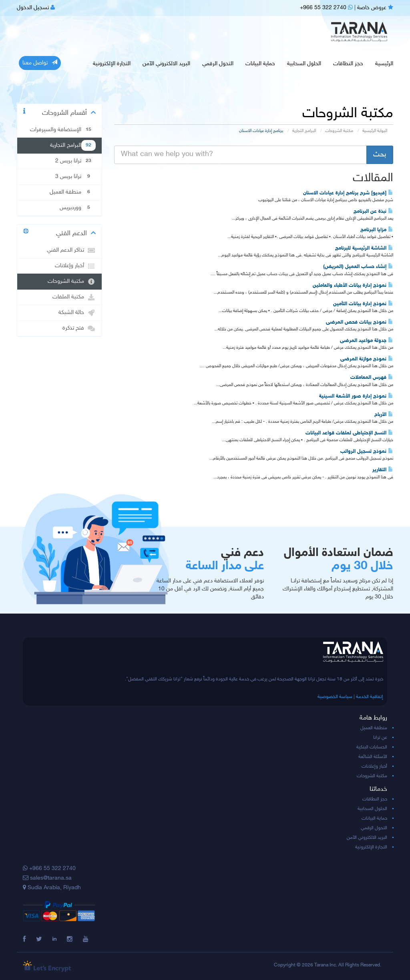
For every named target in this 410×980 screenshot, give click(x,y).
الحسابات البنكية (372, 747)
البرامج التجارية (304, 131)
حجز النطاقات (348, 64)
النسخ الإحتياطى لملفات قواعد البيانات (349, 433)
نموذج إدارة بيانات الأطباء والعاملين (353, 286)
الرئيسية (384, 64)
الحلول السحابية (304, 64)
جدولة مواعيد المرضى (367, 341)
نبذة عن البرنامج (373, 212)
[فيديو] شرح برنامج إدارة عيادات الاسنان (348, 193)
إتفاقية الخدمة (370, 697)
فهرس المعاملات (372, 378)
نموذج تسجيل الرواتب (367, 452)
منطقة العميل (374, 728)
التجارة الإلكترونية (112, 64)
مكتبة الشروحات (339, 131)
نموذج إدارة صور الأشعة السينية (356, 396)
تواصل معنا (40, 63)
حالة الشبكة (77, 313)
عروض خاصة (375, 8)
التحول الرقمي (218, 64)
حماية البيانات (260, 64)
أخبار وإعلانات (75, 266)
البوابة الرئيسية (375, 131)
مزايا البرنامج (377, 230)
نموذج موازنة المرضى (367, 359)
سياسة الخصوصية (335, 697)
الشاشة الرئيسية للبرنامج (364, 248)
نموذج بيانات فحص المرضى (360, 322)
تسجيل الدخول (36, 8)
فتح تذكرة (79, 328)
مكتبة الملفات (74, 297)
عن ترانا (380, 738)
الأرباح (384, 415)
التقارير (383, 470)
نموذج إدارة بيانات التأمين (363, 304)
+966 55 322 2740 (326, 8)
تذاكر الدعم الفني (71, 250)
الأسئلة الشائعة (373, 757)
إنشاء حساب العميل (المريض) (358, 267)
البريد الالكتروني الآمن (166, 64)
